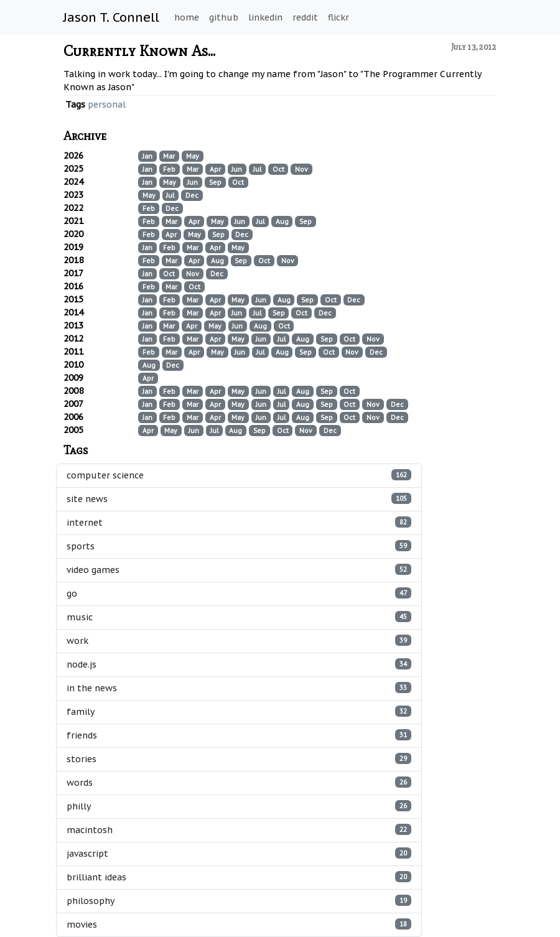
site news (239, 499)
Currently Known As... (139, 51)
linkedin (265, 17)
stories (239, 759)
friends (239, 735)
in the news (239, 688)
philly (239, 806)
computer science (239, 475)
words (239, 782)
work (239, 641)
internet (239, 522)
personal (107, 105)
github (224, 17)
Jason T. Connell (111, 17)
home (187, 17)
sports (239, 546)
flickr (338, 17)
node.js (239, 664)
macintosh (239, 830)
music (239, 617)
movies (239, 924)
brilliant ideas (239, 877)
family (239, 711)
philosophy (239, 901)
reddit (305, 17)
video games (239, 570)
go (239, 593)
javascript (239, 853)
